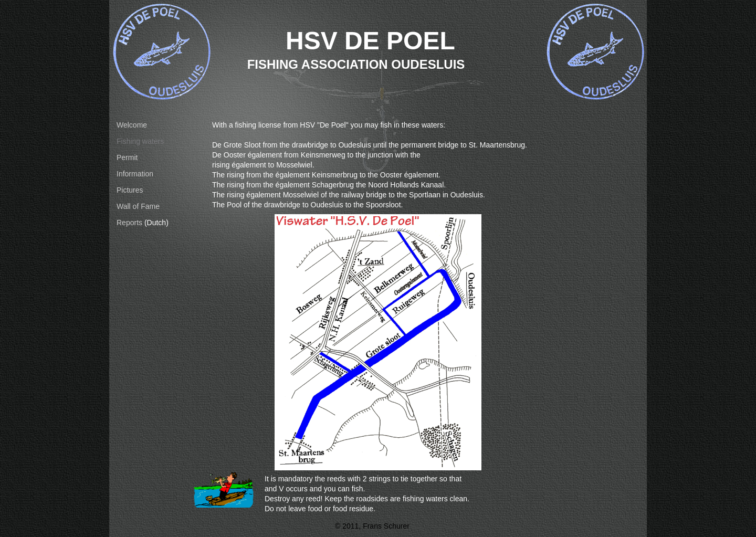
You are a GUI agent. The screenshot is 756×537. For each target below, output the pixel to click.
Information (135, 174)
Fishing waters (140, 141)
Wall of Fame (138, 206)
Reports (129, 223)
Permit (127, 157)
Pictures (130, 190)
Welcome (132, 125)
